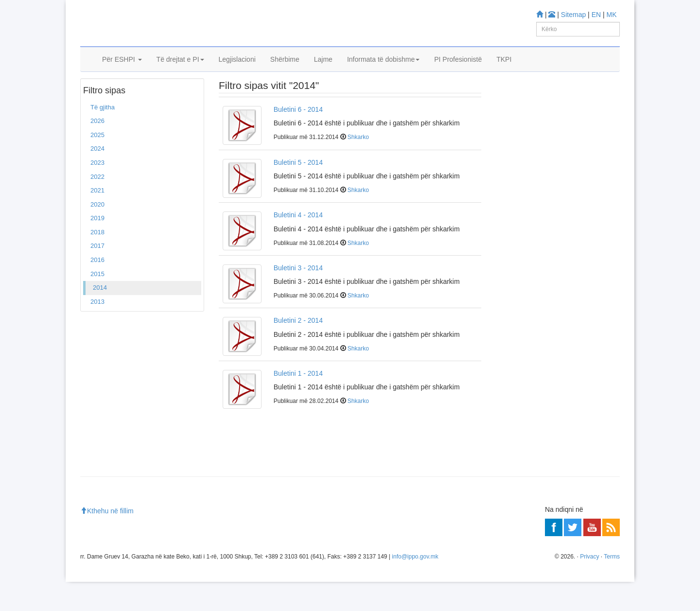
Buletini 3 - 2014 (298, 297)
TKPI (504, 71)
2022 (97, 206)
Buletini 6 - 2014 (298, 139)
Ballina (96, 97)
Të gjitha (103, 136)
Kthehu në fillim (107, 541)
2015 (97, 303)
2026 (97, 150)
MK (612, 15)
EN (596, 15)
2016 (97, 289)
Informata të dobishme (383, 71)
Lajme (323, 71)
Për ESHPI (122, 71)
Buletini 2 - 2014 (298, 349)
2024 (97, 178)
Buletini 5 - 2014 (298, 192)
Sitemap (573, 15)
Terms (612, 586)
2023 (97, 192)
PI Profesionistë (458, 71)
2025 (97, 164)
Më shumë (515, 272)
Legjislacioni (237, 71)
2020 (97, 234)
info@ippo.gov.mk (415, 586)
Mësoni (510, 185)
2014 (100, 317)
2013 (97, 331)
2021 (97, 219)
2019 (97, 247)
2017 (97, 275)
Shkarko (358, 167)
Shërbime (285, 71)
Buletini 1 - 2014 (298, 402)
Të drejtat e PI (180, 71)
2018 (97, 261)
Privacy (589, 586)
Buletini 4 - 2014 (298, 244)
